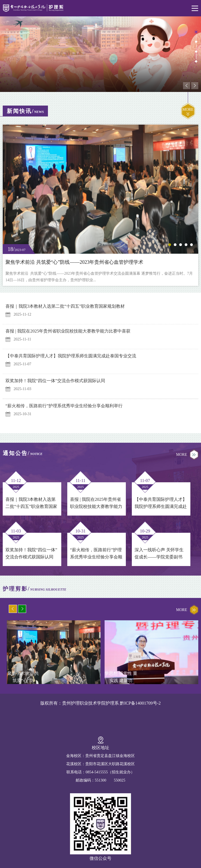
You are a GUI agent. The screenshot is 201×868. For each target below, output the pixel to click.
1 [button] (196, 32)
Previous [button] (187, 86)
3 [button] (196, 52)
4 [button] (196, 61)
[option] (100, 54)
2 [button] (196, 42)
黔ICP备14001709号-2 (140, 703)
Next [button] (195, 86)
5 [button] (191, 245)
